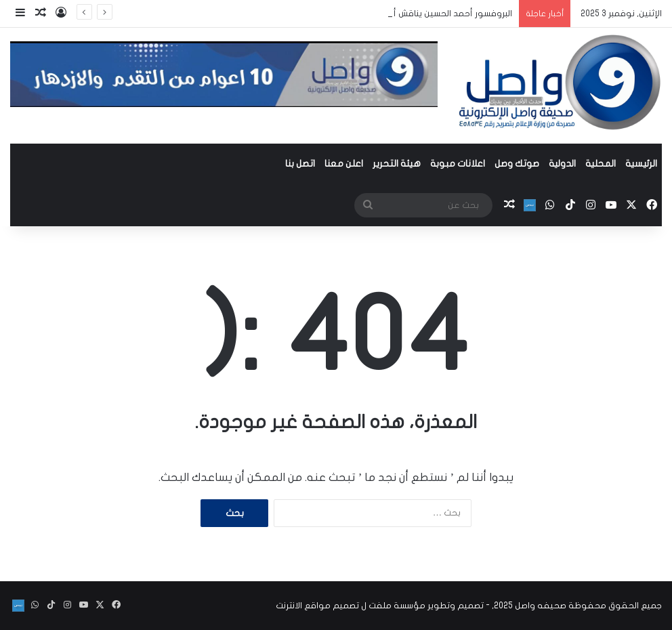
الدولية (562, 164)
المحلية (601, 164)
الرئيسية (641, 164)
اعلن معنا (344, 164)
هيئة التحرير (397, 164)
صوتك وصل (517, 164)
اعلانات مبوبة (458, 164)
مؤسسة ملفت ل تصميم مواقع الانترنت (351, 606)
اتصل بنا (300, 164)
